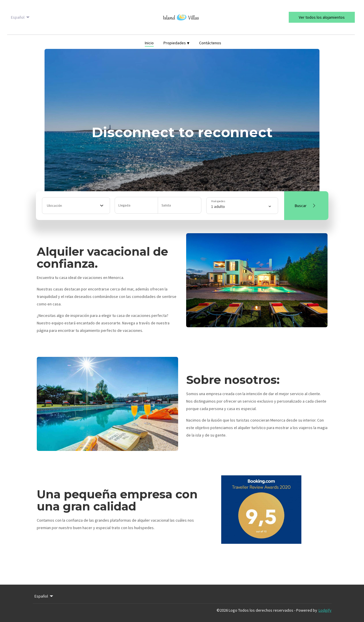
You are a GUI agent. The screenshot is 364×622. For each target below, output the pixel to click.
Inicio (149, 43)
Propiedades (176, 43)
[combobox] (76, 206)
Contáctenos (210, 43)
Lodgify (325, 610)
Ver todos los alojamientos (322, 17)
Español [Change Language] (21, 17)
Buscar (306, 206)
